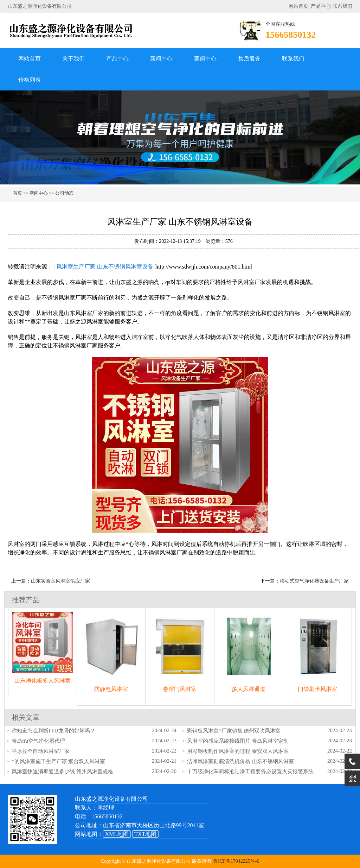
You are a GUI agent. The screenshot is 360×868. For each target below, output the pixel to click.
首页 (18, 193)
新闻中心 (161, 59)
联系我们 (342, 6)
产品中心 (321, 6)
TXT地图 (145, 834)
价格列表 (30, 80)
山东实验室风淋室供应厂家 (60, 581)
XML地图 (117, 834)
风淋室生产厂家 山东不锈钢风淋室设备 (105, 267)
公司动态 (64, 193)
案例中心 (205, 59)
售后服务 (249, 59)
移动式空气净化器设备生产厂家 (314, 581)
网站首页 (298, 6)
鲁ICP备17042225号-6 (236, 861)
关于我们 (73, 59)
